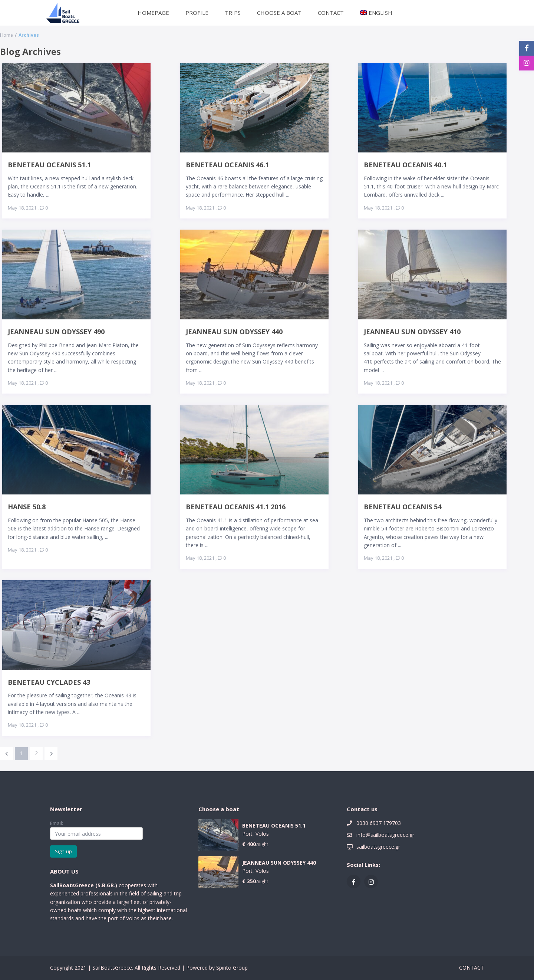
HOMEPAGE (153, 13)
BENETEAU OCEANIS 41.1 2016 (236, 507)
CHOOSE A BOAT (279, 13)
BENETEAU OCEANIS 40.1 (405, 165)
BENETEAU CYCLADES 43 (49, 682)
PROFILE (197, 13)
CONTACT (331, 13)
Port (247, 834)
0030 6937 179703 (379, 823)
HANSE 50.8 (27, 507)
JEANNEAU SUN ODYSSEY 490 (56, 331)
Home (6, 35)
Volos (262, 834)
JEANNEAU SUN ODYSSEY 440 (234, 331)
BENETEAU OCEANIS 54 (403, 507)
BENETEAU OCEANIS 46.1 (227, 165)
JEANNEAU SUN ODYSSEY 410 (412, 331)
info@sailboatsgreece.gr (385, 835)
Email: (96, 830)
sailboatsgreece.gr (378, 847)
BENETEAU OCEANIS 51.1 (49, 165)
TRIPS (233, 13)
